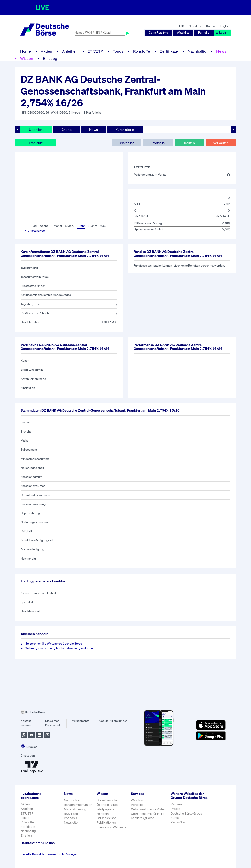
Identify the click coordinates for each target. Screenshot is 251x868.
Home (25, 51)
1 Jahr (81, 226)
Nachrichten (73, 800)
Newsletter (196, 26)
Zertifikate (169, 51)
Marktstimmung (75, 809)
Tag (34, 226)
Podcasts (70, 818)
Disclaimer (52, 721)
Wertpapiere (105, 809)
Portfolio (204, 32)
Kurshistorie (125, 130)
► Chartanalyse (34, 231)
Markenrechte (80, 721)
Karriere (176, 804)
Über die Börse (107, 805)
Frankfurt (36, 143)
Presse (175, 809)
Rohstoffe (142, 51)
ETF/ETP (95, 51)
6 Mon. (69, 226)
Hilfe (182, 26)
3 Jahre (92, 226)
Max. (103, 226)
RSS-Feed (71, 814)
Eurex (175, 818)
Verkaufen (221, 143)
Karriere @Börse (143, 818)
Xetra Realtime (158, 32)
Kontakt (211, 26)
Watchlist (183, 32)
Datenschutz (53, 725)
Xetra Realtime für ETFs (148, 814)
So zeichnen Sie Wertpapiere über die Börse (54, 644)
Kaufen (189, 143)
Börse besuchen (108, 800)
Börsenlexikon (107, 818)
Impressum (28, 725)
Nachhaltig (197, 51)
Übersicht (36, 130)
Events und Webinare (112, 827)
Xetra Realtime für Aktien (149, 809)
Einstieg (50, 58)
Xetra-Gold (178, 822)
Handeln (103, 814)
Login (221, 32)
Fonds (118, 51)
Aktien (46, 51)
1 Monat (57, 226)
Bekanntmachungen (78, 805)
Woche (44, 226)
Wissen (27, 58)
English (225, 26)
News (221, 51)
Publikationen (106, 823)
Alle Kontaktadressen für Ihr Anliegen (50, 854)
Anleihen (70, 51)
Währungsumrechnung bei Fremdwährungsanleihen (59, 648)
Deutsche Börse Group (186, 813)
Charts (67, 130)
